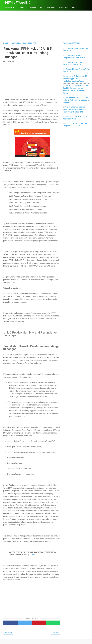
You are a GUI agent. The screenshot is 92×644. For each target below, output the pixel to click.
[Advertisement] (46, 23)
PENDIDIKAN (10, 8)
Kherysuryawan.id (17, 3)
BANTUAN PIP (64, 8)
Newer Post (8, 633)
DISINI (31, 555)
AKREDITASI (22, 8)
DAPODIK (33, 8)
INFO (74, 8)
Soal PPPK (51, 8)
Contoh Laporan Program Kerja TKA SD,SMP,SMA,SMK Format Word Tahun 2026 (75, 109)
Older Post (55, 633)
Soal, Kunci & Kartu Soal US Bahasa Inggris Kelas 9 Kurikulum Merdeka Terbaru (75, 79)
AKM (42, 8)
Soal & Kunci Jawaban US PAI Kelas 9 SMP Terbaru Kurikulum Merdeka (76, 100)
